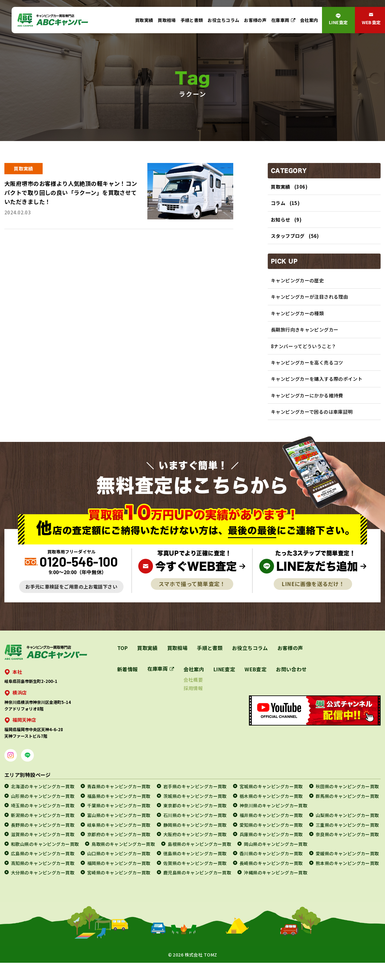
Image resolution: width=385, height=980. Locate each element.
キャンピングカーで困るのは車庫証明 (312, 424)
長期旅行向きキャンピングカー (305, 337)
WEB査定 (256, 682)
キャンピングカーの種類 (298, 320)
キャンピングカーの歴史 (298, 285)
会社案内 (309, 20)
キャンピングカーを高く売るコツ (307, 372)
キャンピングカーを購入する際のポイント (317, 389)
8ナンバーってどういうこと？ (304, 354)
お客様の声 (255, 20)
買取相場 (167, 20)
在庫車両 (280, 20)
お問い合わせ (292, 682)
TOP (122, 661)
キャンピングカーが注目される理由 (310, 302)
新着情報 (128, 682)
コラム (278, 204)
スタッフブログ (288, 239)
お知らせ (281, 222)
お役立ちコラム (223, 20)
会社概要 (193, 692)
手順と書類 (192, 20)
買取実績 (144, 20)
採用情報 (193, 701)
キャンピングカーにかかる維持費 (307, 407)
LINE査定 (338, 22)
